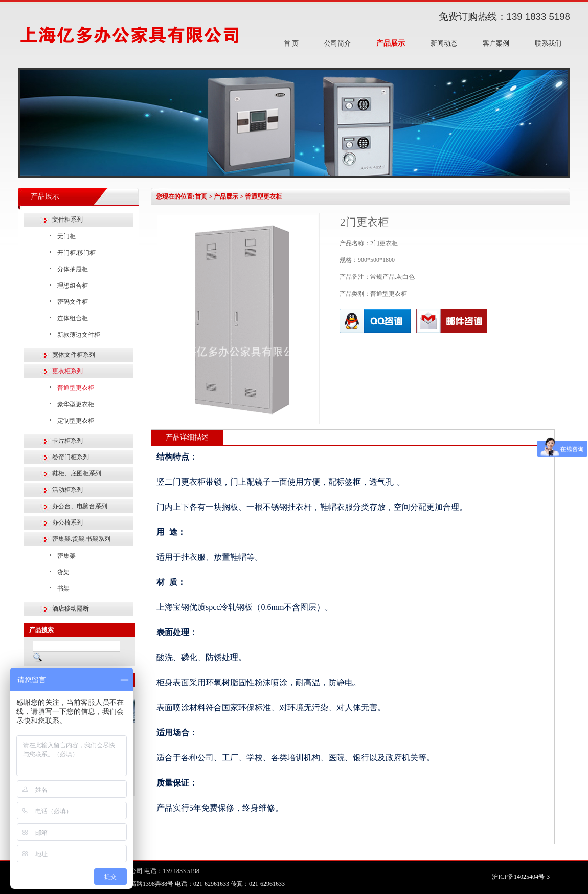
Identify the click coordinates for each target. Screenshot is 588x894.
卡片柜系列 (67, 441)
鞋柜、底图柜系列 (77, 473)
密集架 (66, 556)
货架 (63, 572)
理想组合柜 (73, 286)
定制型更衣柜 (76, 421)
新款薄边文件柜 (79, 335)
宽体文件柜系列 (74, 355)
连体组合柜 (73, 318)
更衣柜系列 (67, 371)
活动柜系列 (67, 490)
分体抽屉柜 (73, 269)
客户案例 (496, 43)
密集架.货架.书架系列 (81, 539)
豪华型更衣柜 (76, 404)
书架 (63, 588)
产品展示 (391, 43)
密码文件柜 (73, 302)
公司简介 (337, 43)
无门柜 (66, 236)
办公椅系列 (67, 522)
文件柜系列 (67, 220)
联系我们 (548, 43)
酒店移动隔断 (71, 608)
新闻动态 (444, 43)
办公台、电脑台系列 (80, 506)
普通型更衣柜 (76, 388)
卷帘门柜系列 (71, 457)
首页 (201, 197)
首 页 (291, 43)
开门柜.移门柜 (76, 253)
